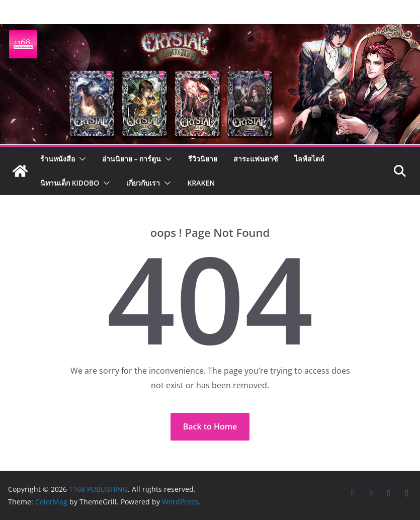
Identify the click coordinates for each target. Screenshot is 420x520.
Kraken (201, 183)
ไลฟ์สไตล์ (309, 159)
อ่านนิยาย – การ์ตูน (132, 159)
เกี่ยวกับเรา (143, 183)
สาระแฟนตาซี (256, 159)
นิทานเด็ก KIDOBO (70, 183)
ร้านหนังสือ (58, 159)
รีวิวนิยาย (203, 159)
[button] (80, 159)
